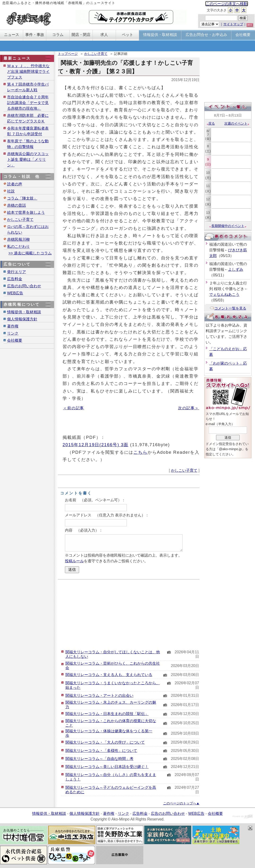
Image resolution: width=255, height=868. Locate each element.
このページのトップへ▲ (181, 803)
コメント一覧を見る (228, 308)
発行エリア (17, 272)
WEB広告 (15, 293)
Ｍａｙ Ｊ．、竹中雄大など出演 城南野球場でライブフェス (28, 72)
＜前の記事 (74, 408)
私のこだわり (18, 246)
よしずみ (236, 269)
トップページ (68, 54)
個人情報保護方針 (22, 319)
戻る (210, 123)
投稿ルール (74, 561)
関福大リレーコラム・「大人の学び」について (105, 742)
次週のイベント (237, 123)
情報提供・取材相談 (24, 312)
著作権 (13, 326)
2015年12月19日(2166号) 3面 (96, 445)
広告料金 (15, 279)
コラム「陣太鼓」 (22, 198)
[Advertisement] (129, 614)
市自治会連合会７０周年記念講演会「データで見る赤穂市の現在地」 (28, 103)
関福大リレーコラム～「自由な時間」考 (99, 759)
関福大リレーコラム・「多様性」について (101, 751)
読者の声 (15, 184)
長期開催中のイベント (228, 226)
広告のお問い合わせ (24, 286)
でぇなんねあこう (224, 294)
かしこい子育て (96, 54)
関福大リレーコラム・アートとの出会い (99, 696)
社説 (11, 191)
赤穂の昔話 (17, 205)
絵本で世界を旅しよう (26, 212)
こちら (140, 452)
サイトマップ (233, 24)
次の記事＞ (189, 408)
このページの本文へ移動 (227, 4)
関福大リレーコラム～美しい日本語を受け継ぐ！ (107, 767)
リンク (13, 333)
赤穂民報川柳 (18, 239)
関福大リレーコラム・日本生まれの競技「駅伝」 (107, 714)
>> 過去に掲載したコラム (30, 253)
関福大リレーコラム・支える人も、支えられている (109, 675)
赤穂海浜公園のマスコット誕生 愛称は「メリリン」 (28, 159)
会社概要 (15, 340)
